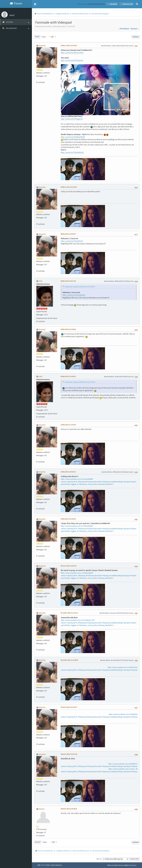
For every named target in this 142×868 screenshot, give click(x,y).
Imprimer (135, 37)
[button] (35, 4)
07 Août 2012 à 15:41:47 (69, 707)
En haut (38, 842)
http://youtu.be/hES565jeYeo (72, 60)
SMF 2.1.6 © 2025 (44, 865)
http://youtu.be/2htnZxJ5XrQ (72, 53)
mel (41, 281)
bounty (42, 45)
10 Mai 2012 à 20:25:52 (68, 472)
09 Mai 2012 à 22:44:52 (68, 376)
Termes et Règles (124, 865)
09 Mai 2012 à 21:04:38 (68, 329)
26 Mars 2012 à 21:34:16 (69, 187)
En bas (37, 37)
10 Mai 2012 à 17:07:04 (68, 425)
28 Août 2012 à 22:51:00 (69, 754)
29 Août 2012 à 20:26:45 (69, 809)
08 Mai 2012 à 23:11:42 (68, 281)
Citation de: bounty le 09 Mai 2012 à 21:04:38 (80, 382)
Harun (42, 809)
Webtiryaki (111, 865)
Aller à (99, 859)
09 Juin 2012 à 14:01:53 (69, 566)
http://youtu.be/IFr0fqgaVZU (72, 119)
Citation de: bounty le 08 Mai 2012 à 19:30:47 (80, 287)
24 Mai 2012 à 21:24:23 (68, 519)
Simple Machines (56, 865)
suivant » (135, 29)
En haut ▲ (133, 865)
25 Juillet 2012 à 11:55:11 (69, 613)
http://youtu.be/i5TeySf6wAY (72, 241)
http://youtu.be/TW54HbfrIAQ (72, 152)
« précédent (124, 29)
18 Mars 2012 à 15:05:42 (69, 46)
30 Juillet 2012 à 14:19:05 (69, 660)
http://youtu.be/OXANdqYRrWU (73, 137)
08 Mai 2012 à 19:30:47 (68, 234)
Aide (116, 865)
